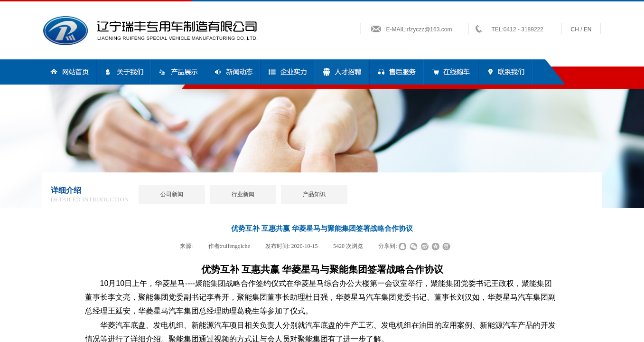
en (588, 29)
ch (575, 29)
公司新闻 (172, 194)
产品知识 (314, 194)
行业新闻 (243, 194)
